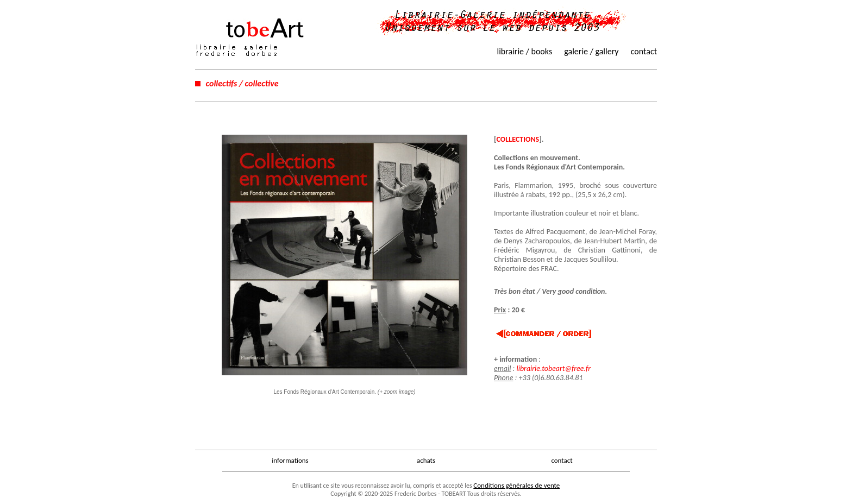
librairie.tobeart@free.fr (553, 368)
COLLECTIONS (518, 139)
